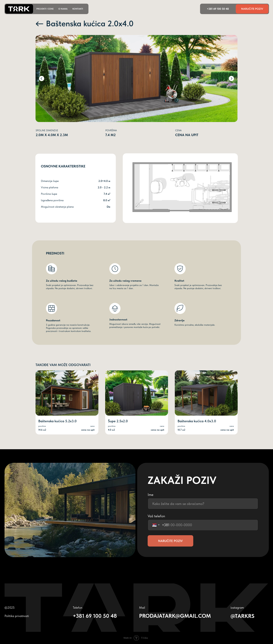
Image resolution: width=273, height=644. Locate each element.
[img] (137, 393)
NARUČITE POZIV (170, 541)
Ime (151, 495)
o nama (63, 9)
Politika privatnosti (17, 616)
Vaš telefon (156, 516)
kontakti (78, 9)
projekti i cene (45, 9)
